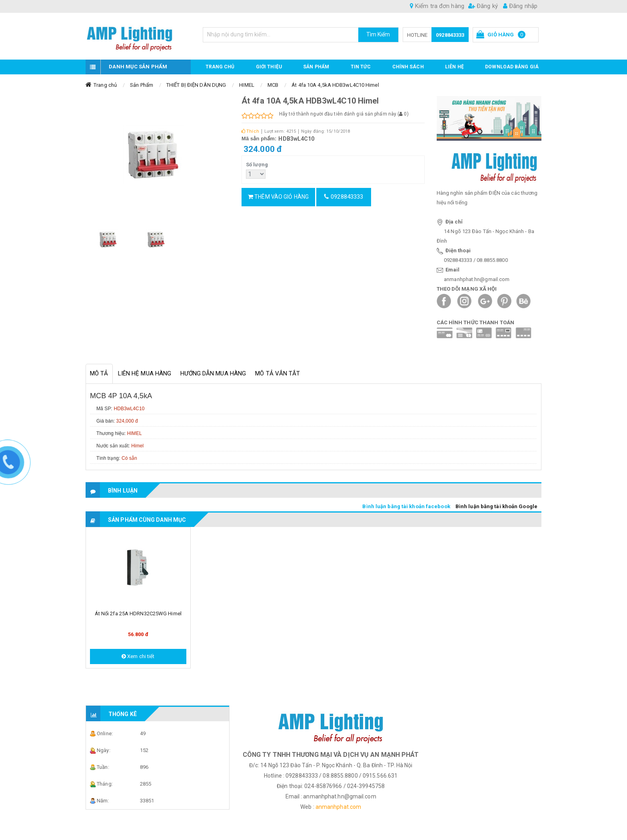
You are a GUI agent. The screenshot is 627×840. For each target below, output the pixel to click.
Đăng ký (483, 6)
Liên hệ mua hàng (145, 373)
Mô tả (99, 373)
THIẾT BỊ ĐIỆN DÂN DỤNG (196, 85)
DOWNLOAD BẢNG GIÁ (512, 67)
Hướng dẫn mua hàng (213, 373)
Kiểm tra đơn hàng (437, 6)
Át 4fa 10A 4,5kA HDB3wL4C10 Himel (335, 85)
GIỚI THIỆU (269, 67)
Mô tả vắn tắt (278, 373)
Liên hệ (454, 67)
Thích (250, 131)
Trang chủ (220, 67)
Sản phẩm (316, 67)
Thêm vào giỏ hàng (278, 197)
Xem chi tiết (138, 656)
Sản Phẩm (142, 85)
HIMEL (247, 85)
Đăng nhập (520, 6)
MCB (273, 85)
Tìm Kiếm (378, 34)
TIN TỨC (361, 67)
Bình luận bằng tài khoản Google (496, 506)
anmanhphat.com (338, 807)
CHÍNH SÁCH (408, 67)
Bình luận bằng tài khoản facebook (406, 506)
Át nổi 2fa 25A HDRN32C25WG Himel (138, 614)
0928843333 (450, 35)
